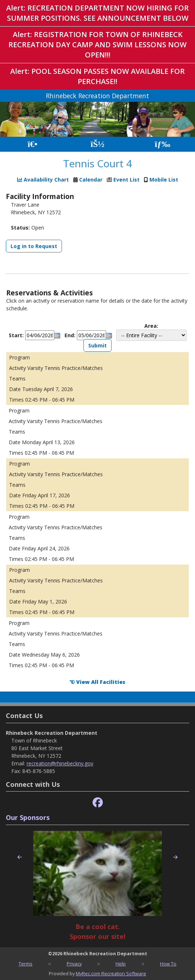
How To (168, 964)
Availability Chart (43, 180)
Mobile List (164, 180)
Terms (26, 964)
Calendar (91, 180)
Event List (126, 180)
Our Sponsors (28, 817)
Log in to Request (34, 246)
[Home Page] (33, 144)
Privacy (74, 964)
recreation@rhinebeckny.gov (60, 763)
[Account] (97, 144)
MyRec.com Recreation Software (111, 973)
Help (121, 964)
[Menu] (162, 144)
